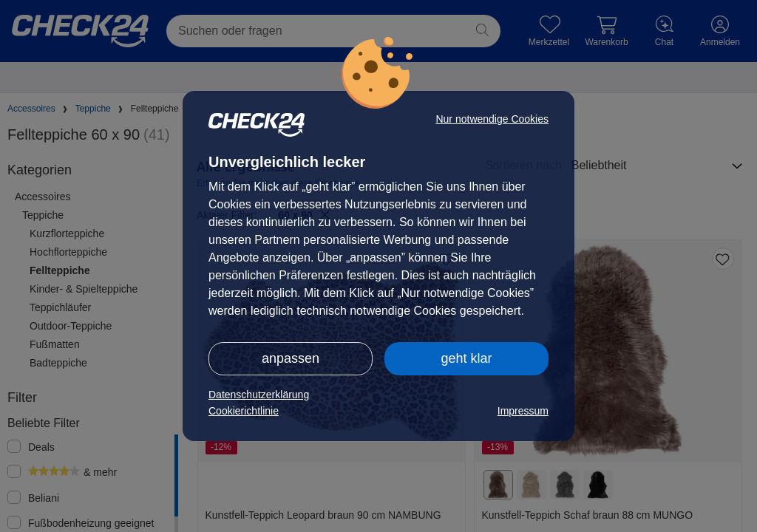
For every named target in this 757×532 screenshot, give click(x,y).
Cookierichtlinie (244, 411)
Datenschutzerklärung (259, 395)
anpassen (291, 358)
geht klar (466, 358)
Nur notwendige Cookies (492, 119)
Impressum (523, 411)
